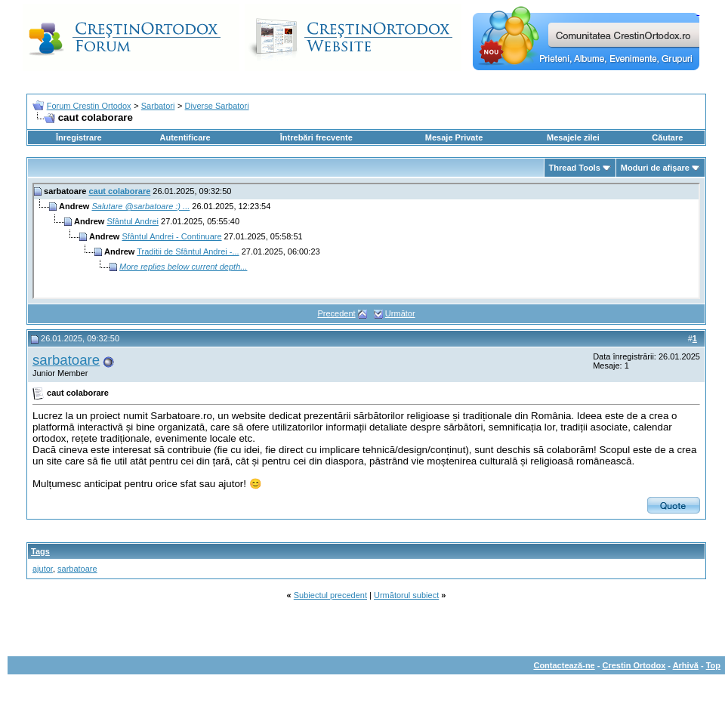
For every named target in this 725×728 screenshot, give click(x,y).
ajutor (43, 569)
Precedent (336, 313)
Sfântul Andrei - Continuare (171, 236)
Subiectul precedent (330, 595)
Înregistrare (79, 137)
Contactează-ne (564, 665)
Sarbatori (158, 106)
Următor (400, 313)
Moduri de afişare (655, 168)
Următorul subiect (406, 595)
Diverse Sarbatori (217, 106)
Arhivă (686, 665)
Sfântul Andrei (133, 221)
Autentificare (185, 137)
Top (713, 665)
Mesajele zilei (573, 137)
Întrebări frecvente (316, 137)
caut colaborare (119, 191)
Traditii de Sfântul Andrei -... (188, 251)
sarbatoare (66, 360)
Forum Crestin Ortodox (89, 106)
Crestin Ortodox (634, 665)
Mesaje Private (454, 137)
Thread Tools (575, 168)
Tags (40, 551)
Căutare (667, 137)
